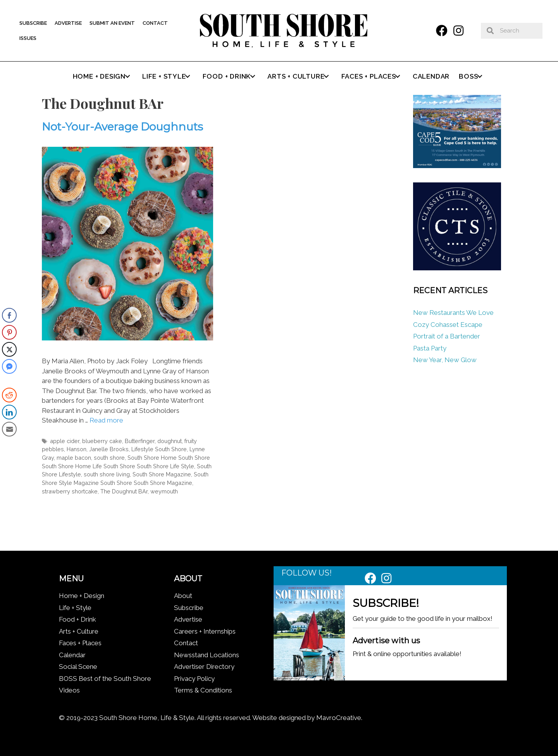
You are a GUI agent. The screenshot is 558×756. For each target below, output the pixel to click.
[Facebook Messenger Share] (9, 366)
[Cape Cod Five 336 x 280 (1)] (457, 166)
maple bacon (74, 458)
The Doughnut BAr (124, 491)
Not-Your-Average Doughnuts (122, 127)
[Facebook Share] (9, 315)
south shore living (107, 474)
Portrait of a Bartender (447, 336)
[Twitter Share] (9, 349)
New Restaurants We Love (453, 313)
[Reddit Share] (9, 395)
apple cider (65, 441)
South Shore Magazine (162, 474)
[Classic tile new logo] (457, 268)
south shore (109, 458)
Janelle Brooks (109, 449)
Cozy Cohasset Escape (448, 325)
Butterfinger (140, 441)
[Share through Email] (9, 429)
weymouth (164, 491)
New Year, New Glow (445, 360)
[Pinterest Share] (9, 332)
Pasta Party (430, 348)
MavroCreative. (339, 718)
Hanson (77, 449)
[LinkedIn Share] (9, 412)
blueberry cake (102, 441)
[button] (442, 31)
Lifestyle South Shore (159, 449)
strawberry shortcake (70, 491)
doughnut (170, 441)
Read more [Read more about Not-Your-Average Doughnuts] (106, 420)
